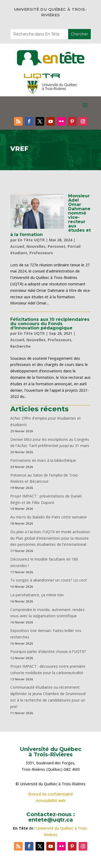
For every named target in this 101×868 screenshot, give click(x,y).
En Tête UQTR (31, 240)
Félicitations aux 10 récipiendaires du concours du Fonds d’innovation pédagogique (50, 324)
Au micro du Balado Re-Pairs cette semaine (48, 517)
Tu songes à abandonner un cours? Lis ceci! (48, 580)
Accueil (17, 246)
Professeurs (41, 253)
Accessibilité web (51, 800)
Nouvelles (36, 246)
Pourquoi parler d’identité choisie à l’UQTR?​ (48, 651)
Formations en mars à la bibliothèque (43, 460)
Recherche (20, 346)
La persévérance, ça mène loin (37, 595)
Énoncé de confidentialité (51, 794)
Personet (57, 246)
